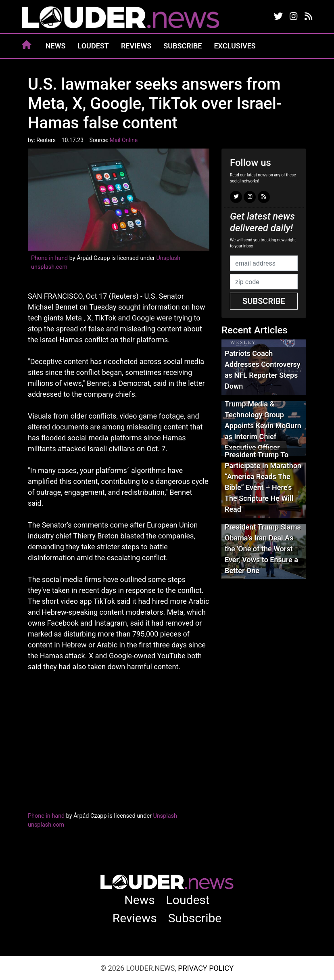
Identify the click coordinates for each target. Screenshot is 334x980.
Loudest (93, 46)
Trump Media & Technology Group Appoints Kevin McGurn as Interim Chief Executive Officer (263, 426)
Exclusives (235, 46)
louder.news (121, 18)
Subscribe (183, 46)
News (56, 46)
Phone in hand (49, 258)
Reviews (136, 46)
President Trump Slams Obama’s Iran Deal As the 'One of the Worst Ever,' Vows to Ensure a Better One (263, 549)
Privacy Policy (206, 968)
